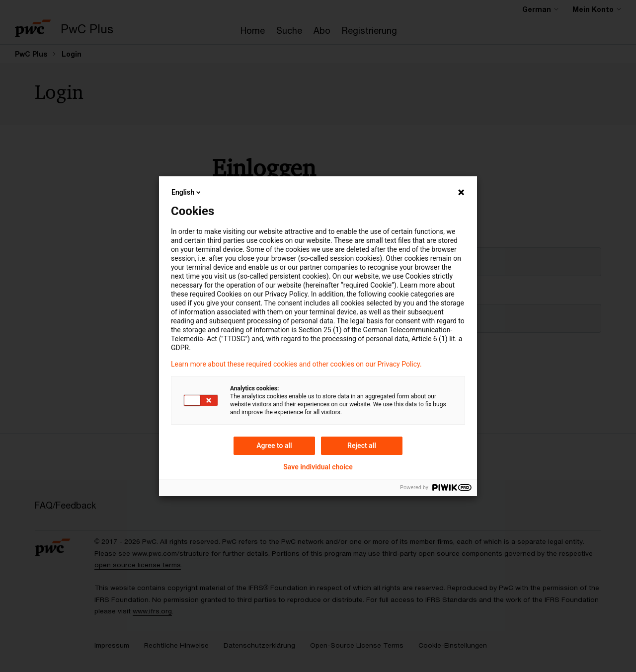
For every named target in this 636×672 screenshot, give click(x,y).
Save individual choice (318, 467)
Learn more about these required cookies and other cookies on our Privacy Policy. (296, 364)
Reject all (362, 446)
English (187, 192)
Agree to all (274, 446)
